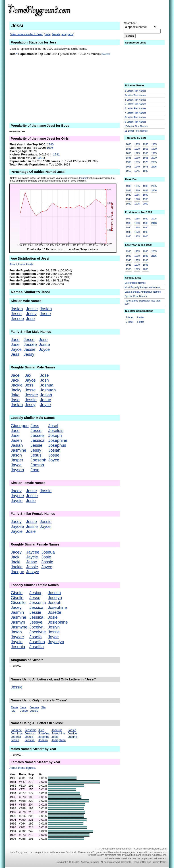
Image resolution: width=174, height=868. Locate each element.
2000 (154, 158)
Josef (53, 426)
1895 (129, 158)
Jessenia (38, 602)
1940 (137, 167)
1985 (154, 144)
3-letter (140, 317)
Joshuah (48, 390)
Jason (16, 455)
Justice (72, 733)
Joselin (54, 593)
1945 (137, 171)
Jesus (36, 455)
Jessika (36, 617)
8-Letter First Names (136, 117)
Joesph (37, 465)
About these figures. (23, 768)
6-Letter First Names (136, 108)
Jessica (37, 440)
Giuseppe (20, 426)
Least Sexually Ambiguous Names (143, 292)
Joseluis (56, 431)
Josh (44, 380)
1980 (50, 144)
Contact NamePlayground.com (150, 849)
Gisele (17, 593)
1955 (145, 149)
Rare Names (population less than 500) (143, 302)
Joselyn (55, 598)
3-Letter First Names (136, 95)
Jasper (17, 460)
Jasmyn (18, 622)
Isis (13, 711)
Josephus (57, 445)
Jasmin (17, 612)
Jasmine (18, 450)
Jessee (17, 319)
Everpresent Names (135, 283)
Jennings (17, 733)
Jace (15, 340)
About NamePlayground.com (117, 849)
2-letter (130, 322)
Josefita (37, 647)
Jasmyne (19, 627)
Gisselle (18, 602)
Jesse (16, 314)
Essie (14, 707)
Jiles (41, 730)
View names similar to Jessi (27, 34)
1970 (145, 162)
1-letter (130, 317)
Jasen (16, 440)
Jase (15, 344)
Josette (54, 612)
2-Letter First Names (136, 91)
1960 (145, 153)
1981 (56, 154)
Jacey (16, 491)
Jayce (16, 349)
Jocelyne (38, 632)
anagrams (67, 34)
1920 (137, 149)
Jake (15, 395)
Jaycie (17, 501)
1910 (129, 171)
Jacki (16, 562)
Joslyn (54, 627)
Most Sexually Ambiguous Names (142, 287)
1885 (129, 149)
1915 (137, 144)
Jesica (35, 593)
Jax (28, 375)
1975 (145, 167)
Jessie (32, 309)
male (48, 34)
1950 (145, 144)
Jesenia (18, 647)
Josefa (36, 637)
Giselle (17, 598)
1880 (129, 144)
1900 (129, 162)
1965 (145, 158)
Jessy (31, 314)
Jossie (46, 491)
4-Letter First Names (136, 100)
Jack (15, 380)
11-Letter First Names (136, 131)
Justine (72, 737)
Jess (15, 354)
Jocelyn (36, 627)
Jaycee (17, 496)
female (56, 34)
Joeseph (38, 460)
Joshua (47, 385)
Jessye (33, 572)
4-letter (140, 322)
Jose (30, 319)
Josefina (37, 642)
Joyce (44, 349)
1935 (137, 162)
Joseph (55, 435)
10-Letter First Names (136, 126)
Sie (43, 707)
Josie (31, 501)
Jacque (17, 572)
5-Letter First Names (136, 104)
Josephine (58, 440)
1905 (129, 167)
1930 (137, 158)
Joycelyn (56, 642)
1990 (154, 149)
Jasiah (17, 309)
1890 (129, 153)
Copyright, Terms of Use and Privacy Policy (144, 862)
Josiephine (58, 622)
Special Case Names (136, 296)
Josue (45, 314)
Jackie (17, 385)
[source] (106, 54)
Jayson (17, 470)
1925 (137, 153)
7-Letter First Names (136, 113)
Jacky (16, 390)
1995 (154, 153)
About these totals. (22, 264)
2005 (154, 162)
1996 (50, 148)
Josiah (46, 309)
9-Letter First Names (136, 122)
